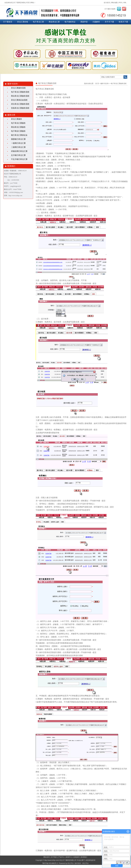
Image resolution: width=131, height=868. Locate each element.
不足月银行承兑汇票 (19, 159)
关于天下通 (109, 22)
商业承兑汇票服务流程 (20, 96)
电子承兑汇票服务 (18, 123)
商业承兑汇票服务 (18, 127)
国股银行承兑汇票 (18, 139)
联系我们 (84, 857)
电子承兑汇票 (38, 22)
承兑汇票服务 (16, 119)
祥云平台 (71, 863)
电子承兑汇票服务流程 (20, 92)
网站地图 (114, 3)
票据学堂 (84, 22)
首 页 (97, 84)
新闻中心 (69, 857)
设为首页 (107, 3)
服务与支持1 (105, 84)
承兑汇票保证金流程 (19, 100)
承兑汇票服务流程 (18, 88)
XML (125, 3)
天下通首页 (8, 22)
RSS (120, 3)
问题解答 (96, 22)
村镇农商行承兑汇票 (19, 151)
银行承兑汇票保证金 (19, 135)
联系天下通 (123, 22)
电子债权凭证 (70, 22)
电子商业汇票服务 (18, 131)
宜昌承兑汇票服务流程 (20, 108)
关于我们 (54, 857)
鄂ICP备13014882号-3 (50, 863)
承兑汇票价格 (23, 22)
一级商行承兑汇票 (18, 143)
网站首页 (47, 857)
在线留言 (77, 857)
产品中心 (61, 857)
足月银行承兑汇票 (18, 155)
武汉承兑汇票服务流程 (20, 104)
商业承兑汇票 (54, 22)
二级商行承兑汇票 (18, 147)
